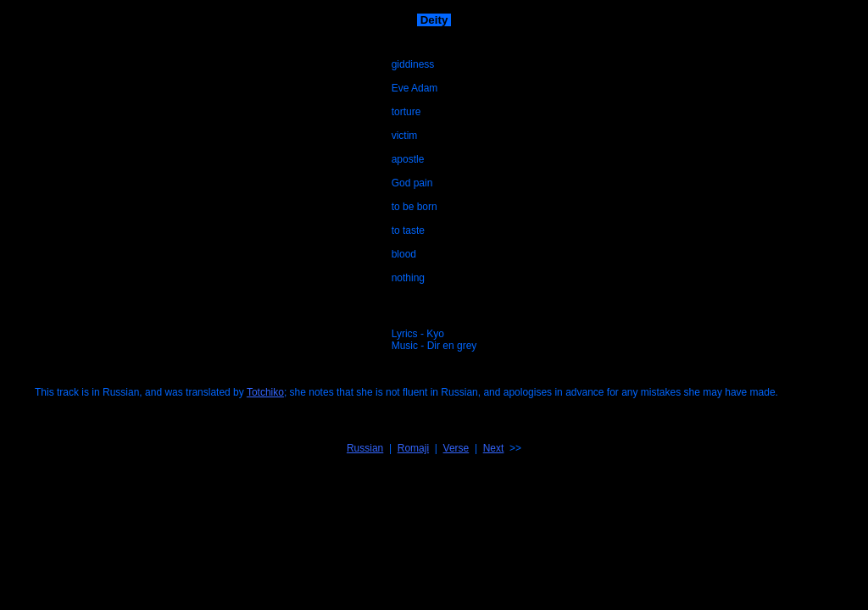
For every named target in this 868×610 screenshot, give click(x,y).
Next (494, 448)
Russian (365, 448)
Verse (456, 448)
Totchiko (265, 392)
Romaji (413, 448)
